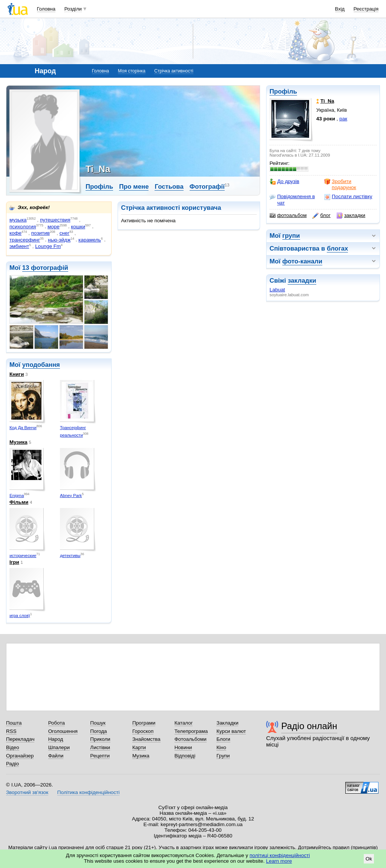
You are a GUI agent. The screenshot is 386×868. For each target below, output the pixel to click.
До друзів (284, 182)
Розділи (73, 9)
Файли (56, 756)
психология (23, 227)
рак (343, 119)
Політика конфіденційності (88, 792)
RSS (11, 731)
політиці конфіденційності (280, 855)
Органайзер (20, 756)
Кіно (221, 747)
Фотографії (207, 187)
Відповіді (185, 756)
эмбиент (19, 246)
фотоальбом (288, 215)
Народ (56, 739)
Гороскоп (143, 731)
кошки (78, 227)
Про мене (134, 187)
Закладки (227, 723)
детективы (70, 556)
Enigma (17, 496)
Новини (183, 747)
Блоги (223, 739)
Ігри (14, 562)
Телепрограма (191, 731)
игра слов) (20, 616)
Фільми (19, 502)
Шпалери (59, 747)
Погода (98, 731)
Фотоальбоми (191, 739)
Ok (369, 859)
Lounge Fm (48, 246)
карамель (90, 240)
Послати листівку (348, 197)
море (54, 227)
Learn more (279, 861)
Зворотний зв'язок (27, 792)
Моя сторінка (132, 71)
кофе (15, 233)
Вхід (340, 9)
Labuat (277, 290)
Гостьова (169, 187)
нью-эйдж (59, 240)
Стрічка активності (174, 71)
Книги (17, 374)
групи (291, 236)
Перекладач (20, 739)
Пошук (98, 723)
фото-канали (302, 261)
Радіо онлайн (309, 726)
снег (65, 233)
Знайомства (146, 739)
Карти (139, 747)
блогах (337, 249)
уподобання (41, 365)
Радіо (12, 764)
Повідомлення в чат (292, 199)
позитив (41, 233)
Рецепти (100, 756)
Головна (46, 9)
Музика (18, 442)
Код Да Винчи (23, 428)
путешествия (55, 220)
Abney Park (71, 496)
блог (321, 215)
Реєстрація (366, 9)
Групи (223, 756)
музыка (18, 220)
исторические (23, 556)
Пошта (14, 723)
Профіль (283, 92)
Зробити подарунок (340, 184)
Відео (13, 747)
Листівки (100, 747)
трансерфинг (25, 240)
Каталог (184, 723)
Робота (57, 723)
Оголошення (63, 731)
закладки (351, 215)
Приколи (100, 739)
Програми (144, 723)
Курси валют (231, 731)
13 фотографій (45, 268)
